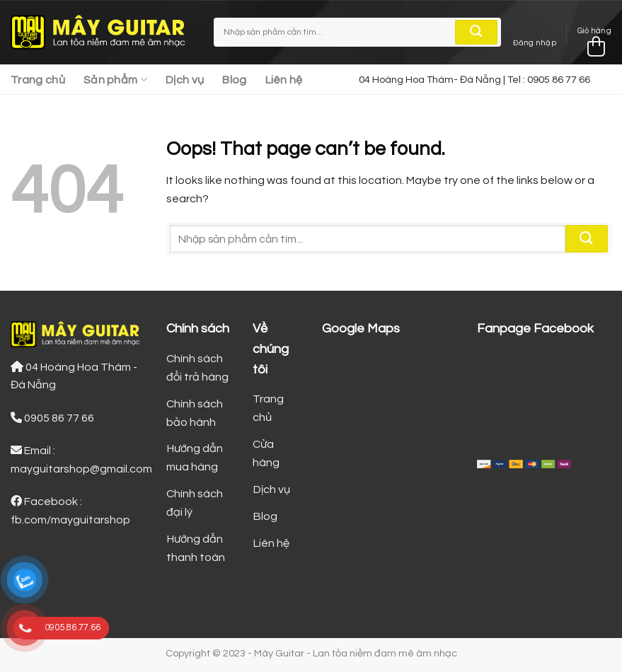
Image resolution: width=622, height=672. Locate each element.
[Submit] (476, 33)
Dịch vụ (185, 80)
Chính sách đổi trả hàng (197, 368)
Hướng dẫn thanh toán (196, 548)
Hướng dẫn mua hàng (195, 458)
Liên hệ (284, 80)
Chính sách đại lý (195, 503)
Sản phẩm (115, 80)
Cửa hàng (266, 453)
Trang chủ (38, 80)
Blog (234, 80)
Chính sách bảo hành (195, 413)
